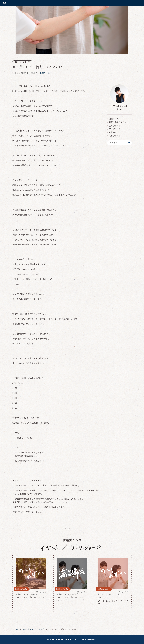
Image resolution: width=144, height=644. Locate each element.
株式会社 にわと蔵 (137, 3)
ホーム (15, 629)
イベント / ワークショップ (33, 629)
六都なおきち (115, 136)
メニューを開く (4, 3)
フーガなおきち (116, 129)
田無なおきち (46, 73)
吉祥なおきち (115, 126)
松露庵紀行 (114, 132)
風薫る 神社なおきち (118, 122)
